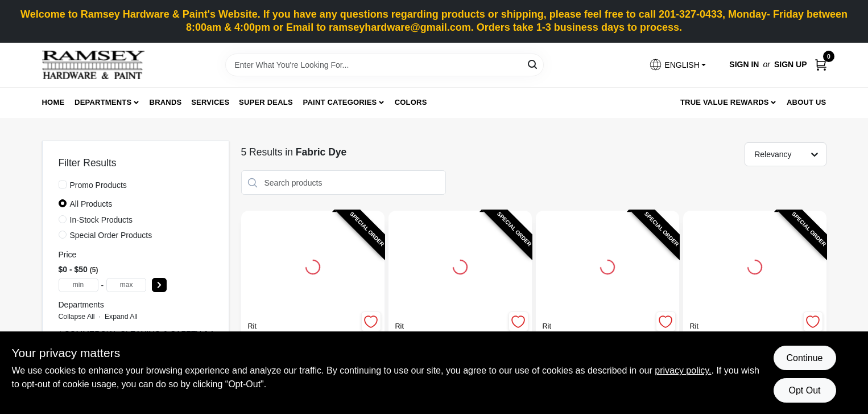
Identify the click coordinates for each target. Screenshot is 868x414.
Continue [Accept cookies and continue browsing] (804, 358)
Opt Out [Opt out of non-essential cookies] (804, 390)
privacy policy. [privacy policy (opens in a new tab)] (683, 370)
